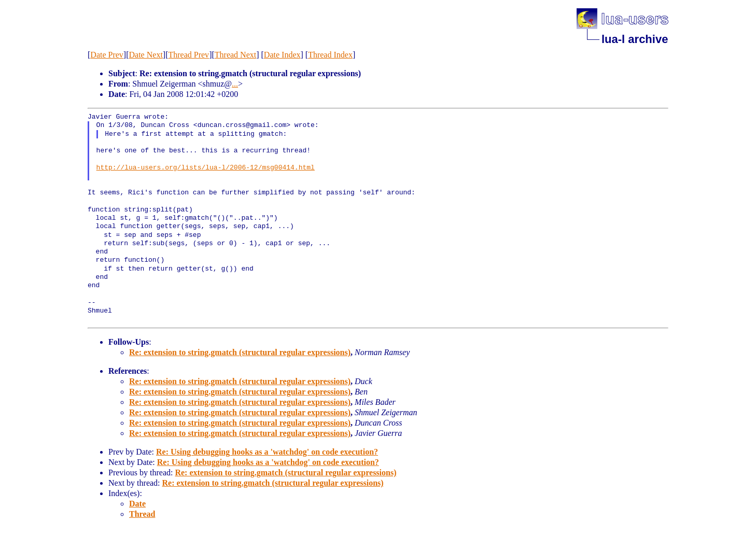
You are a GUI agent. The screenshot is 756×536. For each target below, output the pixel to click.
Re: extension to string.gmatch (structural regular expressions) (240, 352)
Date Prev (107, 55)
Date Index (282, 55)
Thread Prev (188, 55)
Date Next (146, 55)
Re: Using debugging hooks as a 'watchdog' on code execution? (267, 452)
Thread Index (330, 55)
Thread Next (235, 55)
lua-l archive (635, 39)
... (235, 84)
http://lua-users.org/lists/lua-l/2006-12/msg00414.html (206, 168)
